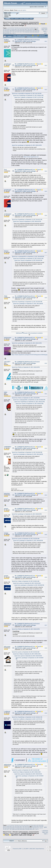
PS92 (6, 296)
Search (17, 19)
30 (15, 29)
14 (24, 28)
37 (27, 29)
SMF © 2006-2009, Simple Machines (35, 849)
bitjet (6, 392)
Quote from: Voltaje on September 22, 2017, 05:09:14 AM (26, 581)
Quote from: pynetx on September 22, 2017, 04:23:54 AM (26, 539)
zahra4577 (7, 362)
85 (35, 32)
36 (25, 29)
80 (27, 32)
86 (37, 32)
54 (20, 31)
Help (12, 19)
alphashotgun (8, 624)
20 (34, 28)
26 (9, 29)
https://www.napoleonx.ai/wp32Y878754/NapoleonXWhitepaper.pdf (31, 355)
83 (32, 32)
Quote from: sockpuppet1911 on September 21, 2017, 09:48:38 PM (28, 257)
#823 (46, 90)
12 (21, 28)
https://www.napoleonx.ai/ (31, 157)
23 (4, 29)
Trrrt (5, 170)
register (24, 10)
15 (26, 28)
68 (7, 32)
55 (22, 31)
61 (32, 31)
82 (30, 32)
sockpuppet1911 (9, 214)
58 (27, 31)
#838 (46, 648)
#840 (46, 766)
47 (9, 31)
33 (20, 29)
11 (19, 28)
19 (33, 28)
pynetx (6, 509)
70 (10, 32)
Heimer (6, 251)
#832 (46, 448)
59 (29, 31)
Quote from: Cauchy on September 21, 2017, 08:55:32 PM (27, 221)
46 (7, 31)
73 (15, 32)
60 (30, 31)
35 (24, 29)
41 (34, 29)
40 (32, 29)
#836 (46, 577)
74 (17, 32)
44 (4, 31)
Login (21, 19)
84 (34, 32)
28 (12, 29)
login (19, 10)
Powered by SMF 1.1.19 (19, 849)
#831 (46, 394)
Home (8, 19)
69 (9, 32)
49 (12, 31)
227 (14, 33)
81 (29, 32)
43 (38, 29)
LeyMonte (7, 712)
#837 (46, 625)
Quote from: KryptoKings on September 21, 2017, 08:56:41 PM (28, 95)
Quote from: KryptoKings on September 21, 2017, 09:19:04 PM (27, 302)
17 (29, 28)
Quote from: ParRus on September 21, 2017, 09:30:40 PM (26, 367)
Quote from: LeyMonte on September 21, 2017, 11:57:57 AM (29, 97)
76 (20, 32)
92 (10, 33)
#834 (46, 510)
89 (5, 33)
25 (7, 29)
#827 (46, 253)
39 (30, 29)
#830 (46, 363)
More (31, 19)
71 (12, 32)
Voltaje (6, 88)
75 (19, 32)
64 (37, 31)
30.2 (10, 15)
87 (39, 32)
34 (22, 29)
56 (24, 31)
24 (5, 29)
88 (4, 33)
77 (22, 32)
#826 (46, 215)
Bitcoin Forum (7, 22)
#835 (46, 535)
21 (36, 28)
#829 (46, 339)
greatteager (8, 64)
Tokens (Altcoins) (15, 24)
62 (34, 31)
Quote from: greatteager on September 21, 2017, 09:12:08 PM (28, 304)
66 (4, 32)
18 (31, 28)
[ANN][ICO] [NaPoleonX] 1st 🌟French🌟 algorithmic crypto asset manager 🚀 (25, 25)
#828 (46, 298)
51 (15, 31)
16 (28, 28)
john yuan (7, 646)
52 (17, 31)
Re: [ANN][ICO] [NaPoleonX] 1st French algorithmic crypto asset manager (27, 41)
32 (19, 29)
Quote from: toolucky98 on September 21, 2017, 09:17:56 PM (27, 94)
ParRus (6, 40)
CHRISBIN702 (8, 447)
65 (39, 31)
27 (10, 29)
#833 (46, 495)
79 (25, 32)
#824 (46, 171)
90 (7, 33)
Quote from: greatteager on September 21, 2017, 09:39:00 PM (27, 514)
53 (19, 31)
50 (14, 31)
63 (35, 31)
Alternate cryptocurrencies (20, 22)
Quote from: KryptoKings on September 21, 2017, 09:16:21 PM (27, 219)
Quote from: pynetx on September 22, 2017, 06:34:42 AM (26, 652)
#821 (46, 41)
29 (14, 29)
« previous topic (44, 29)
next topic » (45, 30)
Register (26, 19)
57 (25, 31)
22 (38, 28)
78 (24, 32)
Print (45, 33)
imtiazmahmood (9, 338)
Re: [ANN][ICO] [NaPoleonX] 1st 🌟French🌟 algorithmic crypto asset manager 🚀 (29, 65)
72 (14, 32)
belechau (7, 494)
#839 (46, 713)
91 (9, 33)
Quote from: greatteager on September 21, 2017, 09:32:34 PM (27, 145)
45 (5, 31)
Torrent (6, 16)
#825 (46, 191)
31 (17, 29)
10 (18, 28)
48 (10, 31)
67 (5, 32)
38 (29, 29)
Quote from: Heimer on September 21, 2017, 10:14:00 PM (26, 398)
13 (23, 28)
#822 (46, 65)
